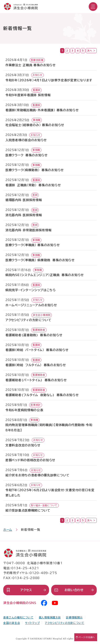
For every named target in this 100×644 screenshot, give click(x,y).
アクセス (26, 590)
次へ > (91, 51)
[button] (93, 7)
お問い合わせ (74, 590)
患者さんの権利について (18, 617)
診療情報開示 (74, 617)
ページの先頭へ (87, 637)
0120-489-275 (43, 573)
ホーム (8, 530)
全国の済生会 (12, 623)
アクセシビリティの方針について (65, 623)
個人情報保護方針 (50, 617)
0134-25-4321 (25, 568)
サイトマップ (32, 623)
